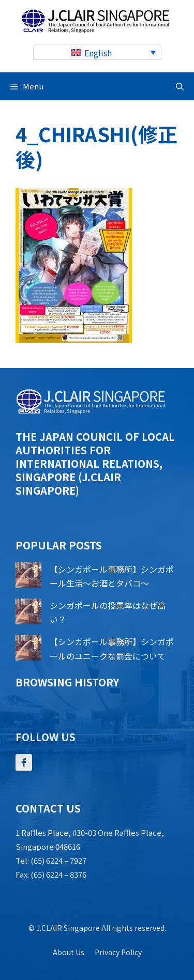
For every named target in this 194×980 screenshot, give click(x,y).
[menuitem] (97, 52)
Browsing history (67, 682)
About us (69, 952)
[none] (97, 52)
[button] (180, 86)
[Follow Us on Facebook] (24, 762)
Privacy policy (118, 952)
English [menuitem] (98, 53)
